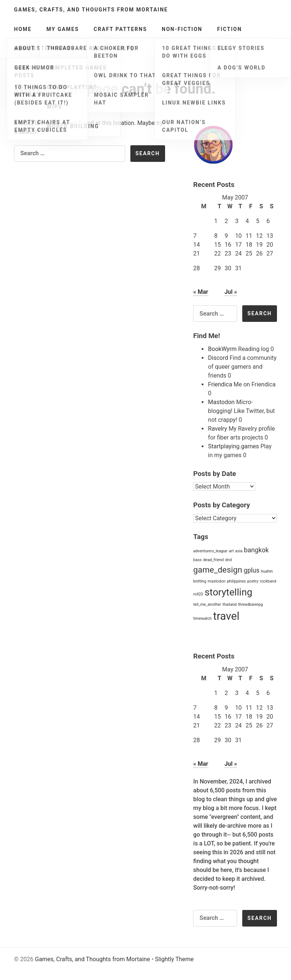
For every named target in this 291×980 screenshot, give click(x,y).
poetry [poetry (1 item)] (253, 581)
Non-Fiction (182, 29)
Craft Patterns (120, 29)
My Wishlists (112, 49)
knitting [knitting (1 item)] (200, 581)
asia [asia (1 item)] (239, 551)
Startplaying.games (233, 446)
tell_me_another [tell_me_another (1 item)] (207, 604)
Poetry (63, 49)
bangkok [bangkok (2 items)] (256, 550)
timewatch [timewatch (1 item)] (202, 618)
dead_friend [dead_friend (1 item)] (213, 560)
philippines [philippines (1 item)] (237, 581)
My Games (63, 29)
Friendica (220, 384)
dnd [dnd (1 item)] (229, 560)
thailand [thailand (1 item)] (230, 604)
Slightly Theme (174, 959)
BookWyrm (222, 349)
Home (23, 29)
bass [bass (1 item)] (197, 560)
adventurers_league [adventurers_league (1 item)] (210, 551)
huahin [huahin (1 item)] (267, 571)
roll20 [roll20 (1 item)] (198, 594)
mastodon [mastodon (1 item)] (217, 581)
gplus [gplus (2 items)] (252, 570)
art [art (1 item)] (231, 551)
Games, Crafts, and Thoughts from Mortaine (91, 10)
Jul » (231, 292)
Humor (25, 49)
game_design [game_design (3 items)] (218, 570)
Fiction (230, 29)
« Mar (201, 292)
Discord (218, 358)
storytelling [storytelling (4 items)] (228, 592)
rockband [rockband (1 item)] (268, 581)
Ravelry (218, 429)
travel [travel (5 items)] (226, 616)
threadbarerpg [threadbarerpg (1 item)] (251, 604)
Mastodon (221, 402)
